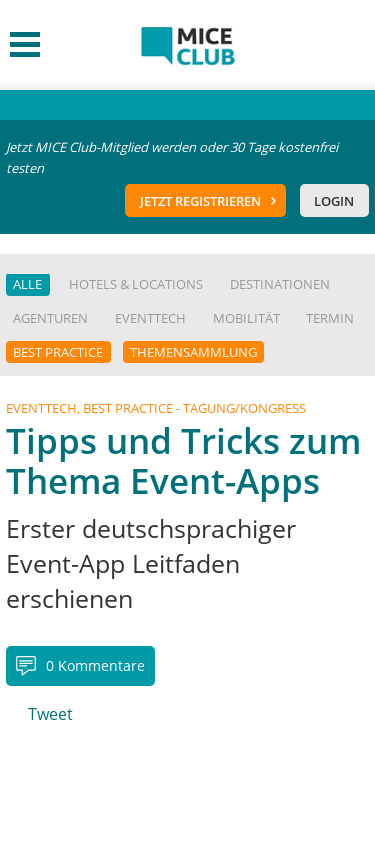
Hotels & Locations (136, 284)
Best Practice (58, 352)
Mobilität (246, 318)
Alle (27, 284)
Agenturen (50, 318)
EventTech (150, 318)
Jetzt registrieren (200, 201)
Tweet (50, 714)
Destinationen (280, 284)
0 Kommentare (95, 665)
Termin (330, 318)
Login (334, 201)
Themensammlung (193, 352)
